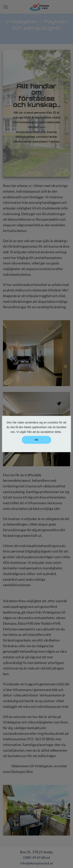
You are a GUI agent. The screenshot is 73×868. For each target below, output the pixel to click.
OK (36, 440)
